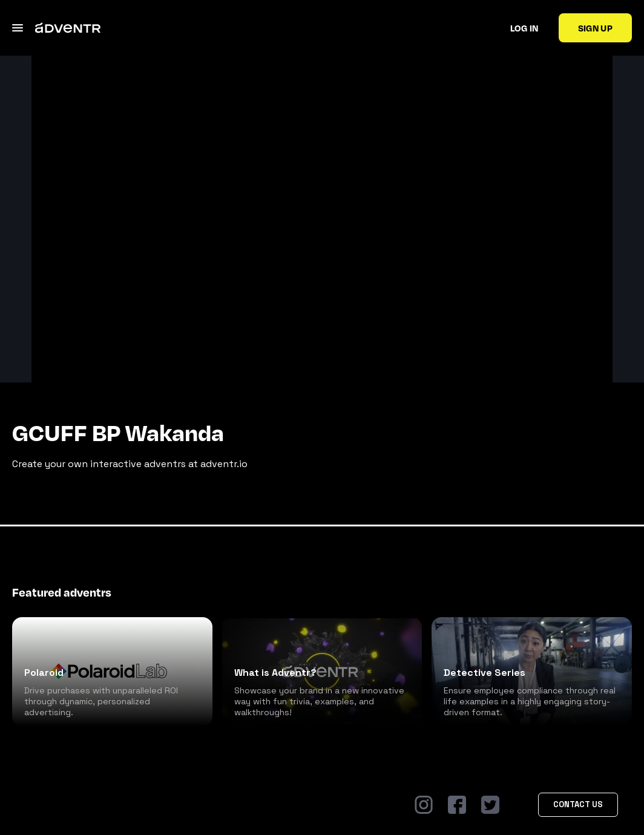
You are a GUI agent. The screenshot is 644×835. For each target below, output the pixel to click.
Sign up (595, 28)
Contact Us (578, 804)
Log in (524, 28)
